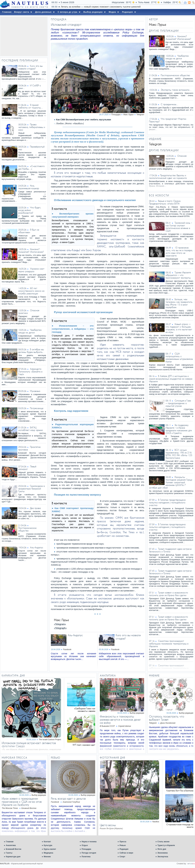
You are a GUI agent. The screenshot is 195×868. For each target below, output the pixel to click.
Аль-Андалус (37, 547)
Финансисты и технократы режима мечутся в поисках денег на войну (120, 720)
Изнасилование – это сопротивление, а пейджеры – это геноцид (73, 329)
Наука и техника (89, 842)
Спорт (122, 857)
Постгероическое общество (27, 529)
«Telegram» (60, 624)
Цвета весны (108, 825)
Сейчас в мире (126, 853)
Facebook (67, 649)
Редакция (124, 849)
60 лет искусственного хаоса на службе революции (31, 291)
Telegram (140, 115)
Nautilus (156, 822)
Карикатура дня (13, 857)
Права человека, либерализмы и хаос (32, 127)
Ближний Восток (13, 849)
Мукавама (35, 391)
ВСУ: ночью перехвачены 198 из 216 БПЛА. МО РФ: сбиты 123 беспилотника (179, 454)
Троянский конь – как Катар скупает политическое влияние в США (179, 227)
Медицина (48, 853)
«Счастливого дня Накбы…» (31, 167)
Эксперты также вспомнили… (176, 90)
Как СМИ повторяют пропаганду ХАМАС (73, 510)
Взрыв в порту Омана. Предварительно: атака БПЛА (165, 202)
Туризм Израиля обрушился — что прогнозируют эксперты (178, 275)
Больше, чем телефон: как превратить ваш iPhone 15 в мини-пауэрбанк (179, 303)
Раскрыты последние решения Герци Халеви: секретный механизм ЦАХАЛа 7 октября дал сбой (171, 482)
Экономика (162, 853)
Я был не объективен (29, 231)
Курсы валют (50, 849)
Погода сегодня (89, 853)
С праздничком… (170, 104)
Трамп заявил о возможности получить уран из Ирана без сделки (168, 594)
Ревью (123, 845)
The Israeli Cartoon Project (50, 740)
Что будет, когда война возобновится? (30, 210)
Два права (35, 508)
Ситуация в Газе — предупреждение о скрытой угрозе (178, 403)
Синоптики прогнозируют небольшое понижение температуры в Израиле (169, 644)
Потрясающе (37, 408)
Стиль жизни (163, 842)
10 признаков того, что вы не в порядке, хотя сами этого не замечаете (179, 252)
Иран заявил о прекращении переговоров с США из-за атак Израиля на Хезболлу (22, 802)
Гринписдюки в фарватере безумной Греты (31, 489)
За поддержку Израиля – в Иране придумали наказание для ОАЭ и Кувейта (179, 429)
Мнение (47, 857)
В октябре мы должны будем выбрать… (32, 351)
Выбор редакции (137, 713)
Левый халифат (27, 468)
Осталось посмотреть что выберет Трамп (167, 718)
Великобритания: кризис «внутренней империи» (73, 215)
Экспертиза (163, 857)
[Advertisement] (24, 36)
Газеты (9, 853)
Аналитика (11, 845)
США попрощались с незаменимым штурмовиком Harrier (179, 358)
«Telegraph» (60, 628)
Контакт (47, 842)
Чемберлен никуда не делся (30, 331)
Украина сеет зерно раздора (31, 270)
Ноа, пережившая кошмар (29, 187)
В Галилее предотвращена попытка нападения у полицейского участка (167, 503)
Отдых (85, 845)
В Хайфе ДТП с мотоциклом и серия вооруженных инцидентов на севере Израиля (171, 379)
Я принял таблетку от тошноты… (31, 106)
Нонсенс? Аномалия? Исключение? (31, 251)
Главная (10, 842)
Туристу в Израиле (166, 845)
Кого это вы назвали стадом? (30, 67)
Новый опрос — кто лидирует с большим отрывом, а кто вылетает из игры (179, 328)
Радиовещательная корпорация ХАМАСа (73, 426)
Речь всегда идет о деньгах (68, 799)
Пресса (123, 842)
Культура (48, 845)
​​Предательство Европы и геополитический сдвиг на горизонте (168, 177)
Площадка (86, 849)
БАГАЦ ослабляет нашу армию (31, 429)
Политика (86, 857)
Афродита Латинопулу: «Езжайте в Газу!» (30, 372)
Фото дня (162, 849)
